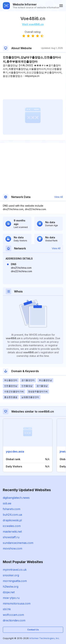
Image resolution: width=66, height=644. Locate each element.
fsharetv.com (12, 509)
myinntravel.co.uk (15, 570)
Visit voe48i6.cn (33, 24)
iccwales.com (12, 526)
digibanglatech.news (16, 498)
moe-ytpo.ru (11, 598)
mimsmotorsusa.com (17, 603)
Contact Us (33, 630)
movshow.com (12, 548)
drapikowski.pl (12, 520)
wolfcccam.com (13, 615)
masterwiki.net (12, 532)
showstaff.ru (11, 537)
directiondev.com (14, 620)
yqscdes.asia (15, 451)
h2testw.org (11, 587)
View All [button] (59, 197)
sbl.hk (7, 609)
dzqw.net (9, 592)
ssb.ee (7, 503)
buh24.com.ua (12, 515)
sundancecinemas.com (18, 543)
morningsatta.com (15, 581)
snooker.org (11, 575)
